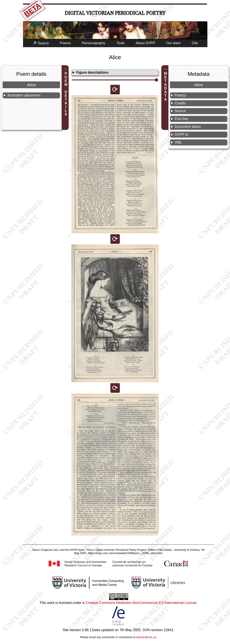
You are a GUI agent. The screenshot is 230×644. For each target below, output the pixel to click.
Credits (180, 103)
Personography (94, 43)
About (145, 43)
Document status (188, 127)
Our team (174, 43)
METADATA (165, 86)
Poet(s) (180, 95)
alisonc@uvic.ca (146, 637)
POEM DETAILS (66, 94)
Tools (120, 43)
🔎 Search (41, 43)
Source (180, 111)
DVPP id (181, 134)
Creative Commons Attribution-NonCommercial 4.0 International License (141, 603)
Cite (195, 43)
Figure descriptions (92, 72)
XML (178, 142)
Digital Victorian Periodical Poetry (115, 13)
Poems (65, 43)
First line (181, 119)
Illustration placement (24, 95)
